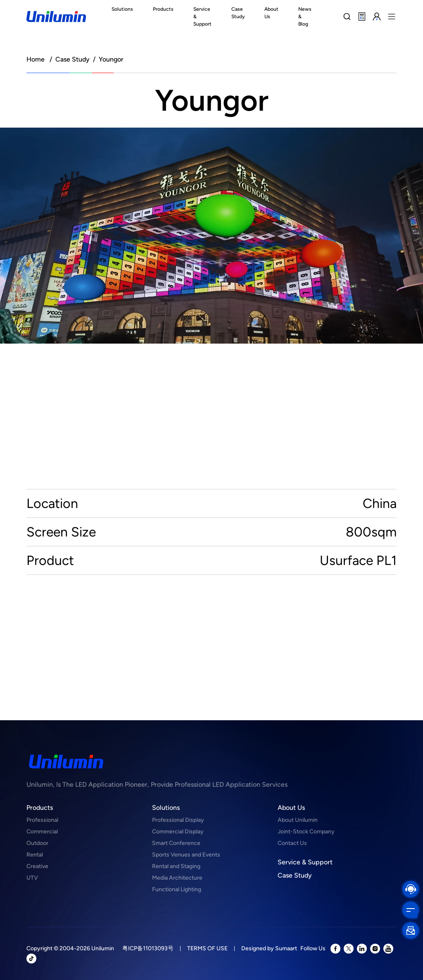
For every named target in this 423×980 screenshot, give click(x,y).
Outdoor (37, 843)
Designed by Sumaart (269, 948)
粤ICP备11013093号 (148, 948)
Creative (37, 866)
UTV (32, 878)
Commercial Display (178, 832)
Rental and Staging (176, 866)
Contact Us (292, 843)
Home (36, 59)
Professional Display (178, 820)
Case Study (72, 59)
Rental (35, 855)
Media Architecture (177, 878)
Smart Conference (176, 843)
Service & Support (305, 862)
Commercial (42, 832)
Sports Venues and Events (186, 855)
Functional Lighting (177, 889)
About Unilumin (298, 820)
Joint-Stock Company (306, 832)
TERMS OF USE (207, 948)
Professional (42, 820)
